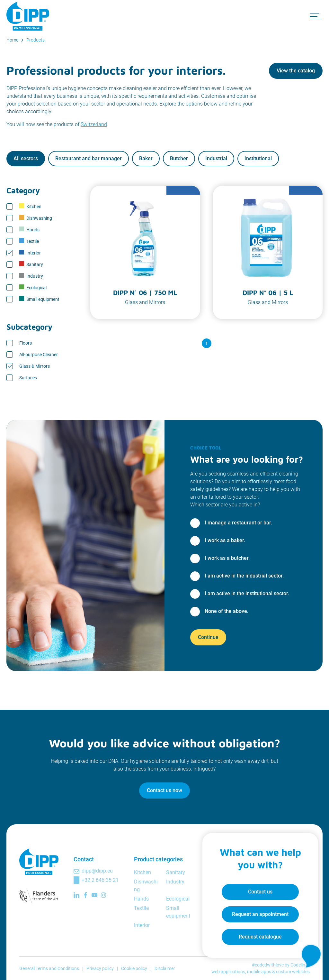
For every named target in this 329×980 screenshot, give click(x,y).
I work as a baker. (225, 540)
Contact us (260, 892)
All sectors (26, 158)
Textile (29, 241)
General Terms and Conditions (49, 968)
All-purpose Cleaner (39, 355)
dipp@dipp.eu (97, 871)
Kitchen (30, 206)
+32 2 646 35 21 (100, 880)
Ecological (33, 287)
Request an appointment (260, 914)
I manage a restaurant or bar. (238, 523)
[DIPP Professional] (29, 16)
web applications (228, 972)
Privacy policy (100, 968)
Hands (29, 229)
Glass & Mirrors (35, 366)
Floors (26, 343)
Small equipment (39, 299)
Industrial (216, 158)
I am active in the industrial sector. (244, 576)
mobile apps (259, 972)
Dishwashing (36, 218)
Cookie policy (134, 968)
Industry (31, 276)
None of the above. (227, 611)
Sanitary (31, 264)
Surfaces (28, 378)
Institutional (258, 158)
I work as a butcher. (227, 558)
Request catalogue (260, 937)
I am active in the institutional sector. (247, 593)
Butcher (179, 158)
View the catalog (296, 71)
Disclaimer (165, 968)
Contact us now (164, 790)
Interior (30, 253)
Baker (146, 158)
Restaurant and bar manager (89, 158)
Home (12, 40)
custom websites (293, 972)
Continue (208, 637)
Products (36, 40)
